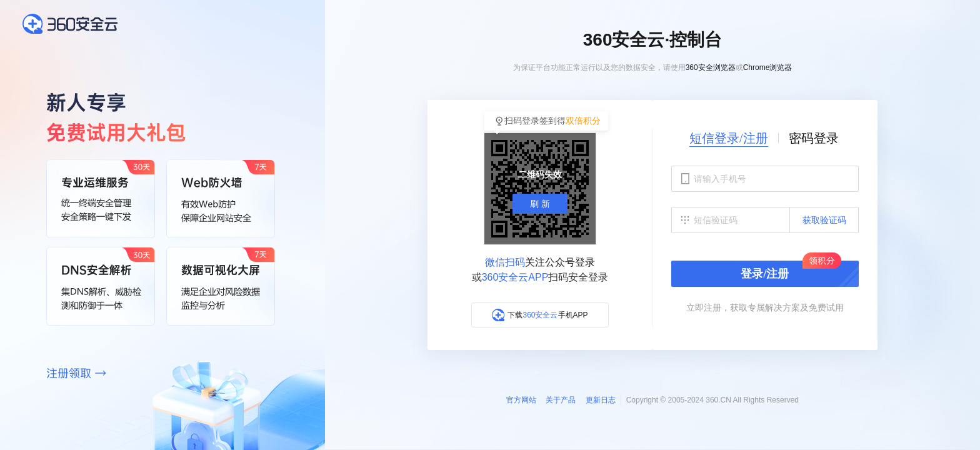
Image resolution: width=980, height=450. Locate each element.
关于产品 (561, 400)
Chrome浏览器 (768, 67)
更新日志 (601, 400)
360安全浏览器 (711, 67)
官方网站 (521, 400)
